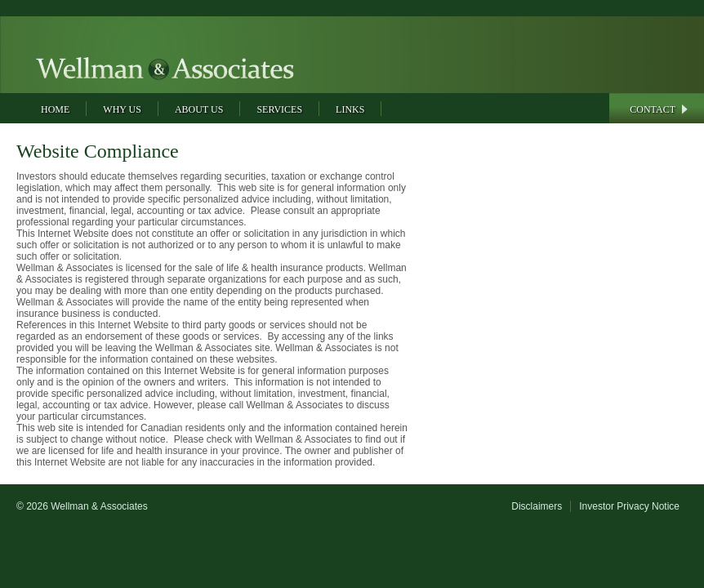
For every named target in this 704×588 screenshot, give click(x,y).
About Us (199, 109)
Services (279, 109)
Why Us (122, 109)
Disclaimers (537, 506)
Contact (653, 109)
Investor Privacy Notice (629, 506)
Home (55, 109)
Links (350, 109)
